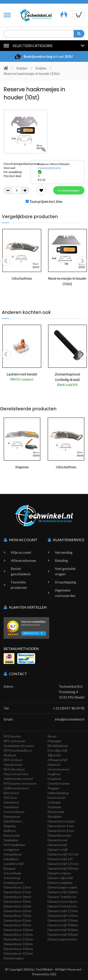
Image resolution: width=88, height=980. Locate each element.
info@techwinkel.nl (70, 719)
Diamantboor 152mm (18, 953)
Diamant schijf (58, 849)
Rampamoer (12, 816)
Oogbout (54, 774)
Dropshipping (65, 582)
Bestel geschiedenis (21, 571)
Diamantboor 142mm (18, 949)
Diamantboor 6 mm (61, 826)
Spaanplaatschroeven (19, 746)
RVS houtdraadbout (18, 750)
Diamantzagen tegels (63, 887)
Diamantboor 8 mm (61, 831)
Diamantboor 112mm (18, 934)
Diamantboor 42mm (17, 901)
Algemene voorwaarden (65, 593)
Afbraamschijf (57, 760)
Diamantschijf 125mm (63, 916)
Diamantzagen (14, 958)
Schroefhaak (12, 873)
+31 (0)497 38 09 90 (69, 708)
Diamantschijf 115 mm (63, 854)
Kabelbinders (13, 821)
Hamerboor (12, 802)
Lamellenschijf (14, 864)
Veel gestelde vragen (65, 571)
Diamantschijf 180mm (63, 892)
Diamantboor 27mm (17, 892)
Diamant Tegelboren (62, 897)
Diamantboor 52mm (17, 906)
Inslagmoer (12, 849)
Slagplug (10, 826)
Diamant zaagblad (60, 883)
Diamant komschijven (63, 901)
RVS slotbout (13, 760)
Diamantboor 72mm (17, 916)
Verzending (64, 552)
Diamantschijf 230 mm (63, 868)
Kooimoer (54, 807)
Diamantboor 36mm (17, 897)
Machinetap (56, 812)
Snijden (22, 68)
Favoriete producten (19, 585)
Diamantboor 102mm (18, 930)
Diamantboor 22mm (17, 887)
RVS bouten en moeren (20, 783)
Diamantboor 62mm (17, 911)
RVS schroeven (14, 741)
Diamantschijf (57, 845)
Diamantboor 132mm (18, 944)
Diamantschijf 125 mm (63, 864)
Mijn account (21, 552)
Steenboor (11, 807)
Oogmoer (54, 779)
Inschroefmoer (14, 812)
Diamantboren (58, 840)
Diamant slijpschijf (60, 878)
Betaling (61, 560)
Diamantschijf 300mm (63, 925)
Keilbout (10, 831)
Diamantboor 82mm (17, 920)
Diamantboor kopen (61, 821)
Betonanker (12, 835)
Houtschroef (57, 798)
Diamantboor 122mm (18, 939)
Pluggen (53, 788)
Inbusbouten (13, 765)
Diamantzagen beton (62, 939)
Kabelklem (11, 859)
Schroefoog (12, 878)
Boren (52, 736)
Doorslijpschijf (58, 750)
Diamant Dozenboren (63, 906)
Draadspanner (14, 883)
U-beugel (54, 802)
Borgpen (10, 868)
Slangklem (55, 816)
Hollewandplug (58, 793)
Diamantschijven (59, 873)
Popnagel (54, 741)
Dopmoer (54, 765)
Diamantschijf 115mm (63, 911)
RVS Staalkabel (14, 845)
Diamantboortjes (59, 835)
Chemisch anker (59, 783)
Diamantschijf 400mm (63, 934)
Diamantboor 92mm (17, 925)
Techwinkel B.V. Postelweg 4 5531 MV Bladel (72, 692)
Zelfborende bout (16, 788)
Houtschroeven (59, 769)
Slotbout (10, 755)
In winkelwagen (69, 190)
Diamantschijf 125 (60, 859)
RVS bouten (12, 736)
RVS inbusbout (14, 769)
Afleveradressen (23, 560)
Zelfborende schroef (18, 779)
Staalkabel (11, 840)
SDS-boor (10, 798)
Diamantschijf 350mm (63, 930)
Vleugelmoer (13, 854)
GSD (53, 974)
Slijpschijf (54, 755)
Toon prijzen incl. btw (44, 201)
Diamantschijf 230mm (63, 920)
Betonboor (11, 793)
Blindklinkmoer (58, 746)
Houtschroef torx (16, 774)
